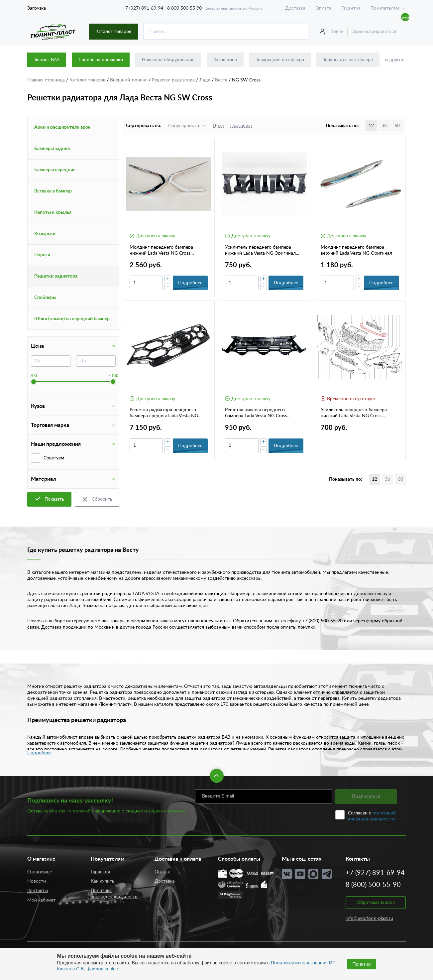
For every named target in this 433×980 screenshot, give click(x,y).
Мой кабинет (41, 900)
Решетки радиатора (174, 80)
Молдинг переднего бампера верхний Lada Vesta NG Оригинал (356, 250)
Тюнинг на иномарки (101, 60)
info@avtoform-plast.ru (369, 919)
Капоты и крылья (53, 212)
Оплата (323, 8)
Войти (337, 32)
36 (384, 126)
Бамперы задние (52, 149)
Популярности (184, 126)
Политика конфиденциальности (114, 894)
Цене (218, 126)
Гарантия (351, 8)
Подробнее (39, 753)
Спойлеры (45, 298)
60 (397, 126)
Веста (222, 80)
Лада (206, 80)
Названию (241, 126)
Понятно (361, 964)
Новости (37, 881)
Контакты (38, 891)
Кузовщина (225, 60)
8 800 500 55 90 (184, 8)
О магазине (40, 872)
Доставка (295, 8)
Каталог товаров (113, 32)
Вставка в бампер (53, 191)
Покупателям (385, 8)
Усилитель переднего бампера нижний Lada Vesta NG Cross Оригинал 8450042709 (354, 413)
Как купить (103, 881)
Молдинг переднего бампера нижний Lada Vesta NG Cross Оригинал (161, 251)
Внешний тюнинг (129, 80)
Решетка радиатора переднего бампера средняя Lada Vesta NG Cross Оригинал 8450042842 (164, 413)
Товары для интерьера (280, 60)
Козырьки (45, 234)
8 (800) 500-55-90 (373, 885)
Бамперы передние (55, 170)
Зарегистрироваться (374, 32)
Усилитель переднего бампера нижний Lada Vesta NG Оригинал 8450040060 (260, 251)
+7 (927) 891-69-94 (143, 8)
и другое (395, 60)
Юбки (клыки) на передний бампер (72, 319)
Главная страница (47, 80)
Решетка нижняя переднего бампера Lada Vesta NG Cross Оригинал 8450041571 (256, 413)
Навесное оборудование (168, 60)
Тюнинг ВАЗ (47, 60)
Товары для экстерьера (348, 60)
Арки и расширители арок (62, 127)
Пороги (42, 255)
